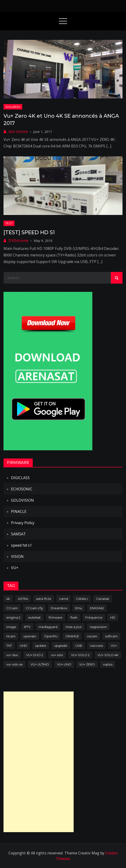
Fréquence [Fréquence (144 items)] (94, 617)
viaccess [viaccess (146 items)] (96, 646)
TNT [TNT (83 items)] (9, 646)
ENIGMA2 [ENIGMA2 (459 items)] (97, 608)
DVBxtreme (18, 240)
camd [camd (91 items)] (64, 599)
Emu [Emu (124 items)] (79, 608)
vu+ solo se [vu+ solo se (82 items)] (14, 664)
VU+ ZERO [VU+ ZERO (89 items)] (87, 664)
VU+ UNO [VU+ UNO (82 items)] (64, 664)
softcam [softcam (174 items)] (111, 636)
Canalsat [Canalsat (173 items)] (103, 599)
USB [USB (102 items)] (79, 646)
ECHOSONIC (22, 489)
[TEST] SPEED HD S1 (29, 232)
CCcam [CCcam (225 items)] (12, 608)
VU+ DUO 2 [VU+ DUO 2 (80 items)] (35, 655)
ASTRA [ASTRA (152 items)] (23, 599)
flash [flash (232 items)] (74, 617)
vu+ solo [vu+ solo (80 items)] (57, 655)
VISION (17, 556)
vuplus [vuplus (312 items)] (108, 664)
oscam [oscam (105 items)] (92, 636)
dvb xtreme (18, 132)
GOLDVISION (22, 500)
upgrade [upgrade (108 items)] (61, 646)
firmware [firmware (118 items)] (56, 617)
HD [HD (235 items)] (113, 617)
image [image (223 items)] (11, 627)
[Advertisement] (39, 762)
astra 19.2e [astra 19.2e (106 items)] (44, 599)
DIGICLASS (20, 478)
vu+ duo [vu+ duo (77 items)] (12, 655)
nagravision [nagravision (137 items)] (98, 627)
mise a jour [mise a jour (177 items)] (74, 627)
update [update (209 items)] (41, 646)
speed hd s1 (21, 545)
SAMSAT (18, 534)
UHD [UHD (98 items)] (23, 646)
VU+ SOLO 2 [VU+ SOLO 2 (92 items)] (80, 655)
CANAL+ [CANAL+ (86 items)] (82, 599)
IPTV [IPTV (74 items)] (27, 627)
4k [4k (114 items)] (8, 599)
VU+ (15, 568)
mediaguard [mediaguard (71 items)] (48, 627)
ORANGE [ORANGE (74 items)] (72, 636)
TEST (9, 223)
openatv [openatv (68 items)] (30, 636)
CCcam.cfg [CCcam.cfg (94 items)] (34, 608)
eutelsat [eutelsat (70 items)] (34, 617)
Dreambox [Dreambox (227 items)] (59, 608)
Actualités (13, 107)
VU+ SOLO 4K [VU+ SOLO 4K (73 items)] (108, 655)
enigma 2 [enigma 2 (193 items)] (13, 617)
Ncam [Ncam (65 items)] (11, 636)
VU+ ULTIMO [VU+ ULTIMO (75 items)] (40, 664)
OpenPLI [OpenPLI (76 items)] (51, 636)
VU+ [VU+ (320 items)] (114, 646)
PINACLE (19, 511)
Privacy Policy (23, 523)
